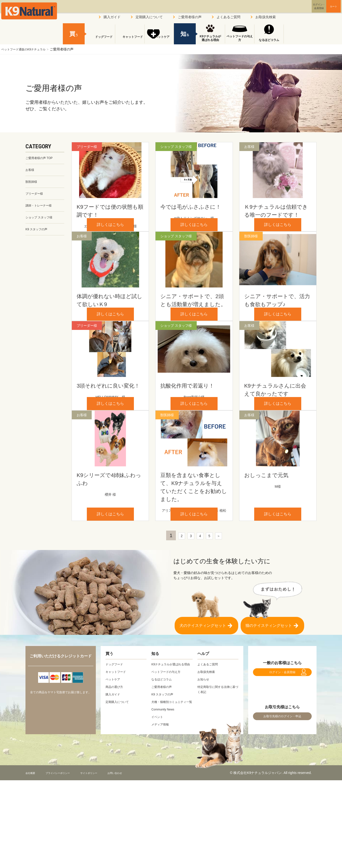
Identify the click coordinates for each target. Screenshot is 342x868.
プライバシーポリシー (66, 860)
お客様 (31, 171)
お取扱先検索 (266, 17)
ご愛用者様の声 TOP (41, 158)
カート (323, 10)
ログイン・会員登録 (282, 752)
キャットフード (130, 40)
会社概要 (32, 860)
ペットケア (159, 40)
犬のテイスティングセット (203, 701)
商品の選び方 (116, 764)
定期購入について (149, 17)
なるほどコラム (269, 40)
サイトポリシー (106, 860)
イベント (158, 804)
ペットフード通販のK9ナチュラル (27, 49)
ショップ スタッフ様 (41, 221)
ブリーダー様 (36, 196)
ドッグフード (100, 40)
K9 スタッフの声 (38, 234)
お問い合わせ (138, 860)
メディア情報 (162, 812)
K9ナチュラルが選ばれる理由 (210, 38)
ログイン (296, 11)
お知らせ (204, 757)
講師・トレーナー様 (41, 209)
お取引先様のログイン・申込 (282, 801)
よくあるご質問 (228, 17)
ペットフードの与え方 (240, 38)
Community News (165, 797)
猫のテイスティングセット (269, 701)
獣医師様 (32, 183)
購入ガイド (112, 17)
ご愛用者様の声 (190, 17)
